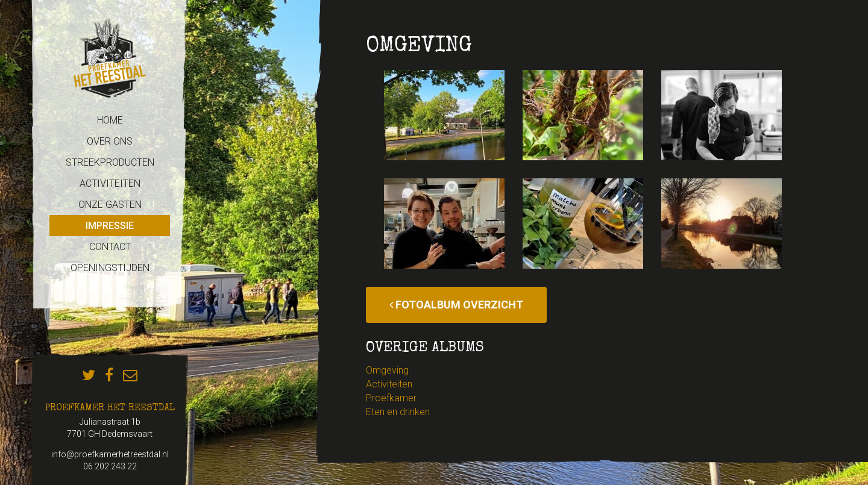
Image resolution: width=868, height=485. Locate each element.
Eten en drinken (398, 412)
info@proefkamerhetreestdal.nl (110, 454)
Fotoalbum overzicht (456, 305)
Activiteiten (389, 384)
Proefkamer (391, 398)
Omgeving (387, 370)
